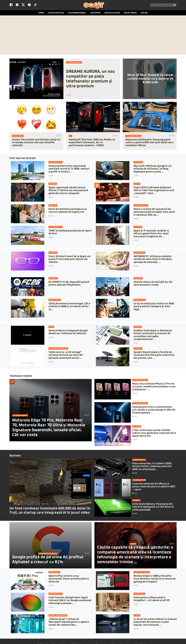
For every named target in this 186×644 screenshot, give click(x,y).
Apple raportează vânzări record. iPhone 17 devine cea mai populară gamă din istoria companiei (68, 191)
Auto (51, 327)
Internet (138, 349)
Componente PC (56, 163)
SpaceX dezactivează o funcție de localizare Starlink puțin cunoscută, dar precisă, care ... (154, 356)
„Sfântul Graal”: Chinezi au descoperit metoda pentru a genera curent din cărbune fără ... (69, 623)
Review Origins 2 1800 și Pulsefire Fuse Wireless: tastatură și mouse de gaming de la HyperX (155, 579)
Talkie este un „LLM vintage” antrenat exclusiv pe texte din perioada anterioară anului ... (66, 356)
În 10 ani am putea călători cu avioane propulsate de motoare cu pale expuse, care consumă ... (155, 623)
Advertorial (139, 594)
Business (53, 184)
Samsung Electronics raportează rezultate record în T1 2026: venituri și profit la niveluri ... (69, 169)
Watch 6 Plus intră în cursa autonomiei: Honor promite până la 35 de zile (69, 579)
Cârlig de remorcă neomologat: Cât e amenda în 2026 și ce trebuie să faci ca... (69, 307)
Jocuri (144, 13)
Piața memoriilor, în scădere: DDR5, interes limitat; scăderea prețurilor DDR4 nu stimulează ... (152, 467)
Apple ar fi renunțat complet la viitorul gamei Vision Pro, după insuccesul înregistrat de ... (151, 234)
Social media (130, 13)
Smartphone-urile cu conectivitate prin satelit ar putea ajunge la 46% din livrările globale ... (154, 410)
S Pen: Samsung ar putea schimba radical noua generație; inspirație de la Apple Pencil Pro (154, 434)
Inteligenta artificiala (58, 349)
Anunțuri (53, 206)
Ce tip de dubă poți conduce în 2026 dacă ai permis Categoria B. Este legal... (154, 307)
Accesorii (138, 228)
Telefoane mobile (77, 13)
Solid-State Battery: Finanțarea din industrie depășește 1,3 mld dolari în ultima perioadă (153, 507)
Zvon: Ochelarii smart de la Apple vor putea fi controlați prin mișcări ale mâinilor (70, 260)
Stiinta (133, 544)
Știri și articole (56, 13)
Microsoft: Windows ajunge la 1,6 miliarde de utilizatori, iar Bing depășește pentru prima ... (152, 169)
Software (138, 163)
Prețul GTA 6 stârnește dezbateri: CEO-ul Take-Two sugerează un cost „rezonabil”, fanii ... (154, 191)
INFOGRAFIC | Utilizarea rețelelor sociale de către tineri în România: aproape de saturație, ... (153, 260)
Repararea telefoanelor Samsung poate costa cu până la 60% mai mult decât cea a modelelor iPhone (149, 143)
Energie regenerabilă (58, 616)
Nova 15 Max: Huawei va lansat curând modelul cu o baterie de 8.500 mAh (150, 79)
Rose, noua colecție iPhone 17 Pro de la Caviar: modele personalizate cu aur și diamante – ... (154, 387)
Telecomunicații (141, 206)
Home (41, 13)
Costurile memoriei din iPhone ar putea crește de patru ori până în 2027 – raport (154, 487)
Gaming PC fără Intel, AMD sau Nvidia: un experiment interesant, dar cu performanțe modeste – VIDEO (92, 143)
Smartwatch (54, 573)
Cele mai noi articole (23, 159)
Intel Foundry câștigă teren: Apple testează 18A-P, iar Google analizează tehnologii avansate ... (70, 601)
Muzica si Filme (112, 13)
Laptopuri (95, 13)
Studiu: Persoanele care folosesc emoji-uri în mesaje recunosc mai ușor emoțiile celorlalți (36, 143)
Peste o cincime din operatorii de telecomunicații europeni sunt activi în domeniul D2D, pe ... (154, 213)
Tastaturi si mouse (142, 573)
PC (70, 137)
